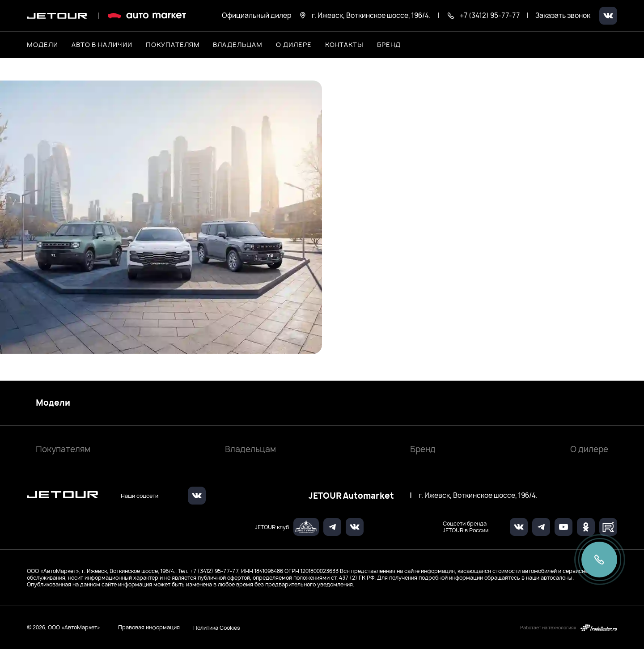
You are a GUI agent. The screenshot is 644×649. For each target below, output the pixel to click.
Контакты (345, 45)
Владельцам (250, 449)
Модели (53, 403)
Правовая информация (149, 627)
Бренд (423, 449)
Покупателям (63, 449)
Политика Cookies (217, 628)
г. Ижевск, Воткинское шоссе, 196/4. (478, 496)
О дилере (294, 45)
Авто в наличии (102, 45)
